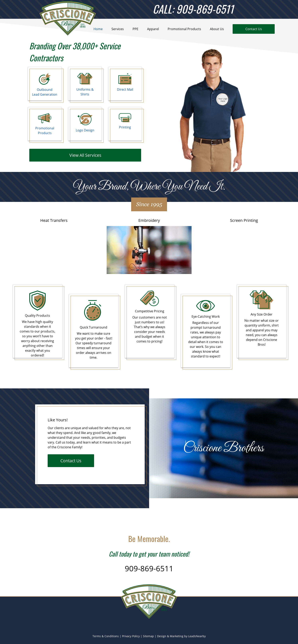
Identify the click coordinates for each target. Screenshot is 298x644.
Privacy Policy (131, 636)
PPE (135, 29)
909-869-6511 (149, 568)
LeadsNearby (197, 636)
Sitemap (148, 636)
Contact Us (71, 461)
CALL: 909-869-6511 (193, 9)
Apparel (153, 29)
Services (118, 29)
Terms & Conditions (106, 636)
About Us (217, 29)
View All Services (85, 155)
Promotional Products (184, 29)
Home (98, 29)
